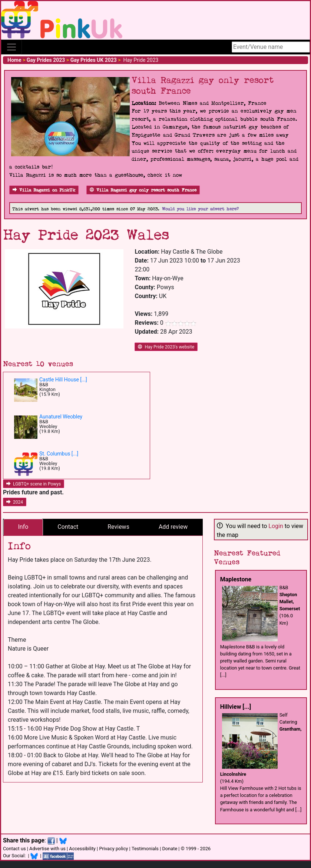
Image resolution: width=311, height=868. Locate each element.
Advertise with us (47, 849)
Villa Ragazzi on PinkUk (44, 190)
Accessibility (82, 849)
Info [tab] (23, 527)
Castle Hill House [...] (63, 380)
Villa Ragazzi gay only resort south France (143, 190)
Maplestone (236, 579)
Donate (170, 849)
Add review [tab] (173, 527)
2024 (15, 502)
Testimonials (145, 849)
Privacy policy (113, 849)
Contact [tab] (68, 527)
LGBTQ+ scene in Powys (34, 484)
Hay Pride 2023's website (166, 347)
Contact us (14, 849)
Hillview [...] (236, 707)
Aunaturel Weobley (61, 417)
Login (276, 526)
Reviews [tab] (118, 527)
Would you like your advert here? (200, 209)
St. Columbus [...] (59, 454)
